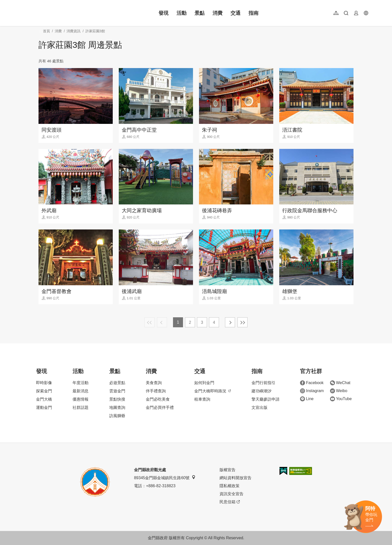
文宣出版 (259, 407)
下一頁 (230, 322)
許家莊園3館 (95, 31)
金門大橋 (44, 399)
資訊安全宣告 (231, 494)
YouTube (341, 399)
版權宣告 (227, 470)
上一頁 (162, 322)
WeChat (340, 383)
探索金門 (44, 391)
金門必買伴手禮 (160, 407)
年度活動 (80, 383)
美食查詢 (154, 383)
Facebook (312, 383)
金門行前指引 (263, 383)
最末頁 (242, 322)
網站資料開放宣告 (235, 478)
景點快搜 (117, 399)
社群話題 (80, 407)
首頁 (46, 31)
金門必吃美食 (158, 399)
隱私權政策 (229, 486)
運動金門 (44, 407)
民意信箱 (230, 502)
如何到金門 (204, 383)
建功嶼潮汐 (261, 391)
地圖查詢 (117, 407)
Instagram (312, 391)
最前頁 (149, 322)
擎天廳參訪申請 (265, 399)
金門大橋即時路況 (212, 391)
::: (23, 3)
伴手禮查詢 (156, 391)
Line (307, 399)
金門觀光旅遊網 (53, 13)
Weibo (339, 391)
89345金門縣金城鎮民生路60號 (165, 478)
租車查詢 (202, 399)
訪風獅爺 (117, 416)
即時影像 (44, 383)
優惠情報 (80, 399)
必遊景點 (117, 383)
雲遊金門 (117, 391)
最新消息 (80, 391)
